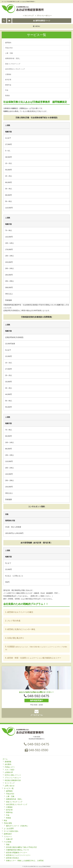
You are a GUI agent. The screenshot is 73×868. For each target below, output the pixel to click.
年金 (7, 90)
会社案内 (8, 764)
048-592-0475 (36, 744)
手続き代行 (9, 48)
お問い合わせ (10, 786)
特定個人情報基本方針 (13, 780)
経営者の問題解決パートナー (17, 853)
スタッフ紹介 (10, 770)
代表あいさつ (10, 767)
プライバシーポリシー (43, 16)
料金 (5, 820)
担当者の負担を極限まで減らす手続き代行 (22, 847)
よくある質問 (9, 828)
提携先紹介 (8, 834)
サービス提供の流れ (11, 831)
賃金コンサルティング (13, 64)
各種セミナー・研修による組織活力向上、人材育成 (25, 861)
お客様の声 (9, 772)
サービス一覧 (9, 788)
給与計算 (8, 80)
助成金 (7, 95)
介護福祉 (8, 74)
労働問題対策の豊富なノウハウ (17, 850)
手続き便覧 (8, 823)
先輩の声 (9, 839)
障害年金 (8, 85)
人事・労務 (9, 53)
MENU (37, 27)
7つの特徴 (8, 842)
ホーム (5, 759)
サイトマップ (28, 16)
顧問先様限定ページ (42, 21)
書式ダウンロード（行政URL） (17, 826)
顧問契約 (8, 43)
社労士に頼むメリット (13, 775)
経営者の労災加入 (13, 858)
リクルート (8, 836)
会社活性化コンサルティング (15, 69)
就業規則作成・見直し (13, 58)
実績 (8, 845)
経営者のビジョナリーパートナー (18, 855)
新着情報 (8, 762)
